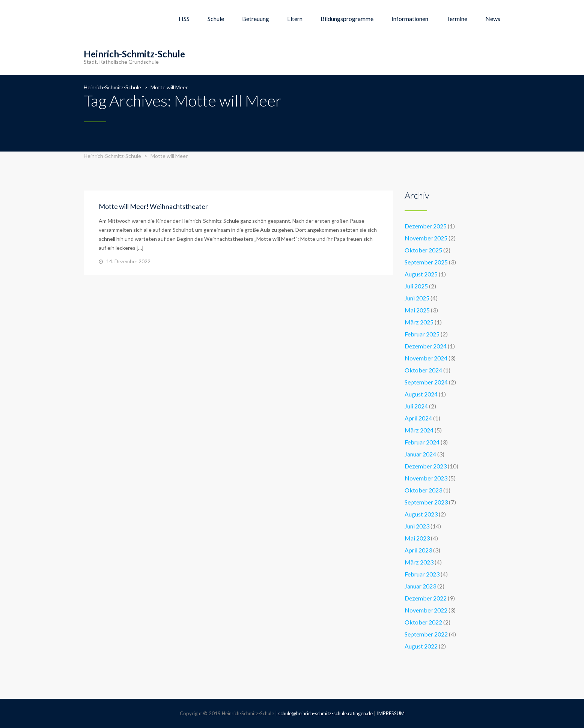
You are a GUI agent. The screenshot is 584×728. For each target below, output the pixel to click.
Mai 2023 (417, 538)
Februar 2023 (422, 574)
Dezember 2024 (426, 346)
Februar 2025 (422, 334)
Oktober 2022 (423, 622)
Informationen (410, 19)
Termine (457, 19)
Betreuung (256, 19)
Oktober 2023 (423, 490)
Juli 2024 (416, 406)
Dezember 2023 (426, 466)
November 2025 (426, 238)
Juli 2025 (416, 286)
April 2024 (418, 418)
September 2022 (426, 634)
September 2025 (426, 262)
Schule (216, 19)
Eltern (295, 19)
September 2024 (426, 382)
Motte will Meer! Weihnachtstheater (153, 206)
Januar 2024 (420, 454)
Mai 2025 (417, 310)
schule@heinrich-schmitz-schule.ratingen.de (325, 713)
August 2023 (421, 514)
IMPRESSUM (391, 713)
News (493, 19)
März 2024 (419, 430)
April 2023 (418, 550)
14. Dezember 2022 (128, 261)
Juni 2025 (417, 298)
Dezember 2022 (426, 598)
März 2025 (419, 322)
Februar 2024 (422, 442)
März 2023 (419, 562)
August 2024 (421, 394)
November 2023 (426, 478)
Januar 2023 (420, 586)
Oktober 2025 (423, 250)
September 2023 (426, 502)
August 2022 (421, 646)
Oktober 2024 (423, 370)
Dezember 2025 (426, 226)
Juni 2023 (417, 526)
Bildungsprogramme (347, 19)
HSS (184, 19)
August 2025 (421, 274)
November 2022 (426, 610)
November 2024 (426, 358)
